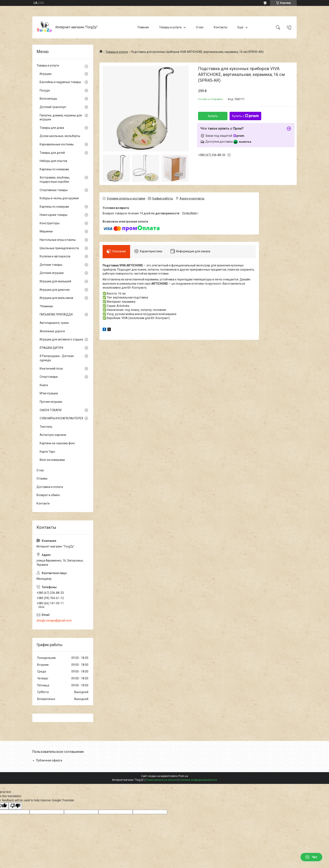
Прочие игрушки (51, 402)
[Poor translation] (15, 806)
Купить (213, 116)
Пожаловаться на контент (161, 780)
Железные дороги (52, 331)
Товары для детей (52, 153)
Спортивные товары (54, 190)
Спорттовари (49, 377)
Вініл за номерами (52, 460)
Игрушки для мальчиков (56, 298)
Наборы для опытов (53, 161)
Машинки (46, 231)
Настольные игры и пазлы (58, 240)
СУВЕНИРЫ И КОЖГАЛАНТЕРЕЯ (61, 418)
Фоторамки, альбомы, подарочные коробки (55, 180)
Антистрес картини (53, 435)
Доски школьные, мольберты (60, 136)
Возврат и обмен (48, 495)
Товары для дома (52, 128)
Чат (311, 857)
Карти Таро (47, 452)
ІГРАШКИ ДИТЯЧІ (51, 348)
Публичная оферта (49, 760)
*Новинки (46, 306)
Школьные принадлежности (59, 248)
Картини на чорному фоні (57, 443)
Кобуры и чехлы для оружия (59, 198)
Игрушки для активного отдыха (61, 339)
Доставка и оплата (50, 487)
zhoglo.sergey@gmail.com (54, 620)
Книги (44, 385)
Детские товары (51, 265)
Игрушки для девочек (55, 290)
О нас (200, 27)
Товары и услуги (170, 27)
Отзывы (42, 478)
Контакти (43, 503)
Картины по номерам (54, 169)
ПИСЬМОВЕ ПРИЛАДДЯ (56, 314)
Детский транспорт (53, 107)
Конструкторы (50, 223)
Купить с (245, 116)
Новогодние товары (54, 215)
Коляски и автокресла (55, 256)
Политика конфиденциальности (198, 780)
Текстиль (46, 427)
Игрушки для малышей (55, 281)
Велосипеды (48, 99)
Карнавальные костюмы (57, 144)
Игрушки (46, 74)
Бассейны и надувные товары (60, 82)
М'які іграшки (49, 393)
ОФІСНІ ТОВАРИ (51, 410)
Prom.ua (183, 776)
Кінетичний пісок (51, 369)
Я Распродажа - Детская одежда (57, 358)
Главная (143, 27)
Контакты (221, 27)
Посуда (45, 90)
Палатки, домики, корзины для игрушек (61, 117)
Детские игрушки (52, 273)
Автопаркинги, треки (54, 323)
